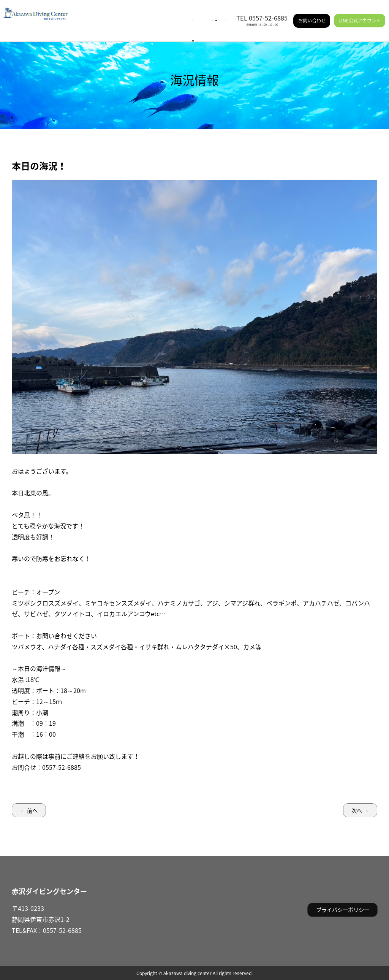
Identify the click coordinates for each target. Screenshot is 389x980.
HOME (99, 15)
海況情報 (122, 15)
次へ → (360, 810)
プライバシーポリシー (343, 910)
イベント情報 (152, 15)
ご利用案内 (187, 15)
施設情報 (218, 15)
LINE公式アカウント (360, 15)
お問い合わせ (312, 15)
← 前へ (29, 810)
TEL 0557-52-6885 (262, 13)
